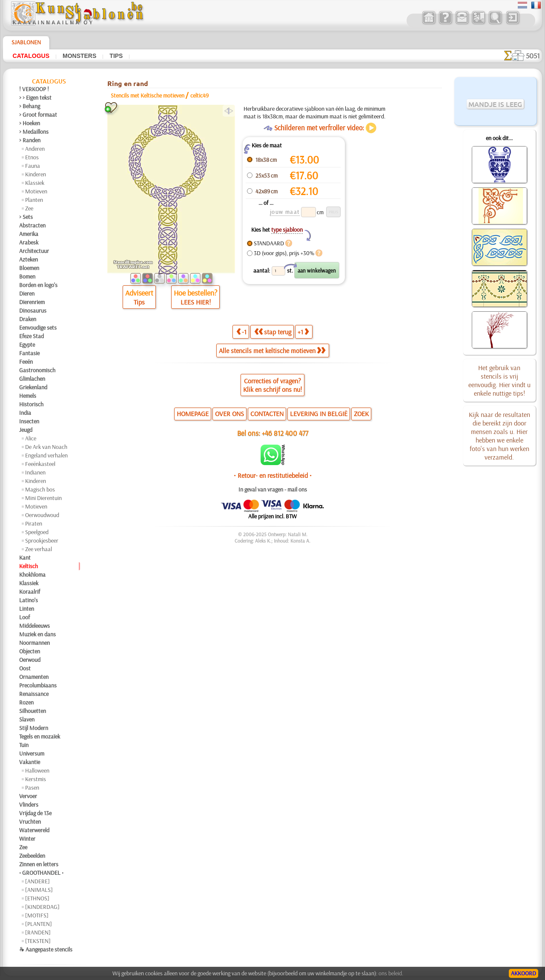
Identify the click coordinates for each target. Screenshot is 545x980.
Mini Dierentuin (43, 498)
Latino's (29, 600)
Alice (31, 438)
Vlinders (29, 805)
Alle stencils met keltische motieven (272, 351)
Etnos (32, 157)
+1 (303, 332)
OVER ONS (229, 414)
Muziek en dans (37, 634)
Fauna (33, 166)
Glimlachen (32, 379)
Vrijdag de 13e (35, 813)
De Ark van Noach (46, 447)
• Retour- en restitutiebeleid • (273, 475)
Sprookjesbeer (42, 540)
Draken (28, 319)
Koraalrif (30, 592)
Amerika (29, 234)
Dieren (27, 293)
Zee (29, 208)
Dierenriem (32, 302)
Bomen (27, 276)
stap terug (273, 332)
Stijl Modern (34, 728)
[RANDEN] (38, 932)
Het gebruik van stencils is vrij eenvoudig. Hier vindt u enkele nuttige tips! (499, 380)
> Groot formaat (38, 115)
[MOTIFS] (37, 915)
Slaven (27, 719)
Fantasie (29, 353)
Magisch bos (40, 489)
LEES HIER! (196, 302)
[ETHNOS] (37, 898)
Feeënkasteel (40, 464)
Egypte (27, 345)
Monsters (79, 56)
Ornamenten (34, 677)
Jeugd (26, 430)
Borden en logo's (38, 285)
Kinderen (36, 174)
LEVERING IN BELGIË (319, 414)
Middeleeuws (34, 626)
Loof (24, 617)
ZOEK (361, 414)
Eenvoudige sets (38, 328)
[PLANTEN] (39, 924)
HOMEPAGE (193, 414)
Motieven (36, 191)
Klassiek (35, 183)
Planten (34, 200)
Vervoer (28, 796)
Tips (116, 56)
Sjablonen (26, 42)
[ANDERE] (37, 881)
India (25, 413)
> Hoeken (30, 123)
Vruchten (30, 822)
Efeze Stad (32, 336)
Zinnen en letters (39, 864)
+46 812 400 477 (285, 433)
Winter (27, 839)
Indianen (35, 472)
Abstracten (32, 225)
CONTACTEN (267, 414)
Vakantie (30, 762)
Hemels (28, 396)
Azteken (29, 259)
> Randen (30, 140)
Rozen (26, 702)
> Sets (26, 217)
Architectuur (34, 251)
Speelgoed (37, 532)
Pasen (32, 787)
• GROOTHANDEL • (41, 873)
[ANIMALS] (39, 890)
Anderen (35, 149)
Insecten (29, 421)
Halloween (37, 770)
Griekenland (33, 387)
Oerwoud (30, 660)
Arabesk (29, 242)
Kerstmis (36, 779)
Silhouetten (33, 711)
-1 (241, 332)
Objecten (30, 651)
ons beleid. (391, 973)
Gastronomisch (37, 370)
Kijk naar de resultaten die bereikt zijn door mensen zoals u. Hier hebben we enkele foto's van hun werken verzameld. (499, 436)
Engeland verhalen (46, 455)
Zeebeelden (32, 856)
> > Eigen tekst (35, 98)
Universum (32, 753)
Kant (25, 558)
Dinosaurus (33, 310)
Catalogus (31, 56)
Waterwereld (34, 830)
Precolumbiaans (38, 685)
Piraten (34, 523)
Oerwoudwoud (42, 515)
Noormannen (34, 643)
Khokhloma (32, 575)
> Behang (30, 106)
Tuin (24, 745)
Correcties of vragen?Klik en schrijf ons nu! (272, 385)
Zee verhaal (39, 549)
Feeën (26, 362)
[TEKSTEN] (38, 941)
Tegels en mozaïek (40, 736)
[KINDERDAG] (42, 907)
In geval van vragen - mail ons (273, 489)
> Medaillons (34, 132)
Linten (27, 609)
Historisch (31, 404)
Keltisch (29, 566)
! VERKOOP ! (34, 89)
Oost (25, 668)
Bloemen (29, 268)
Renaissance (34, 694)
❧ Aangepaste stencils (46, 949)
